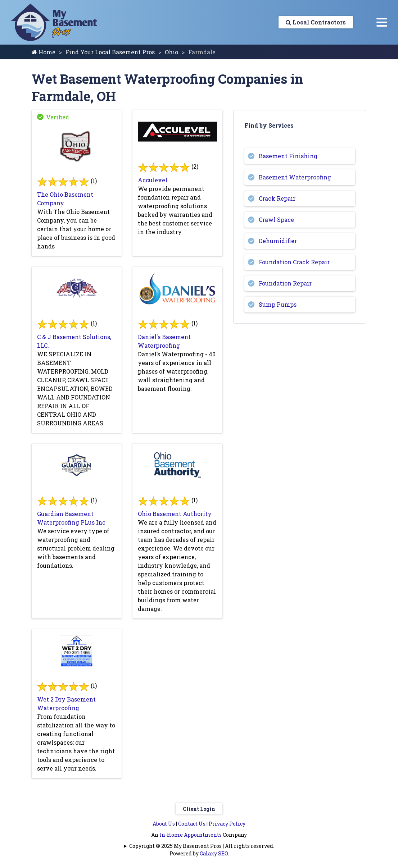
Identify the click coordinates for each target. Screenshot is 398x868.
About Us (164, 824)
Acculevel (153, 180)
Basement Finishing (288, 156)
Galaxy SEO (214, 853)
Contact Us (192, 824)
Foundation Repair (285, 283)
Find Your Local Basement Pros (110, 52)
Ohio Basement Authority (175, 514)
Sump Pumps (278, 304)
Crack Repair (277, 198)
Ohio (171, 52)
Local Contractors (316, 22)
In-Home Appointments (191, 835)
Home (44, 52)
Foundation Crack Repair (294, 262)
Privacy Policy (227, 824)
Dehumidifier (278, 241)
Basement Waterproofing (295, 177)
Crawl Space (276, 220)
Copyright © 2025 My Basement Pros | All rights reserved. (202, 846)
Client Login (199, 809)
